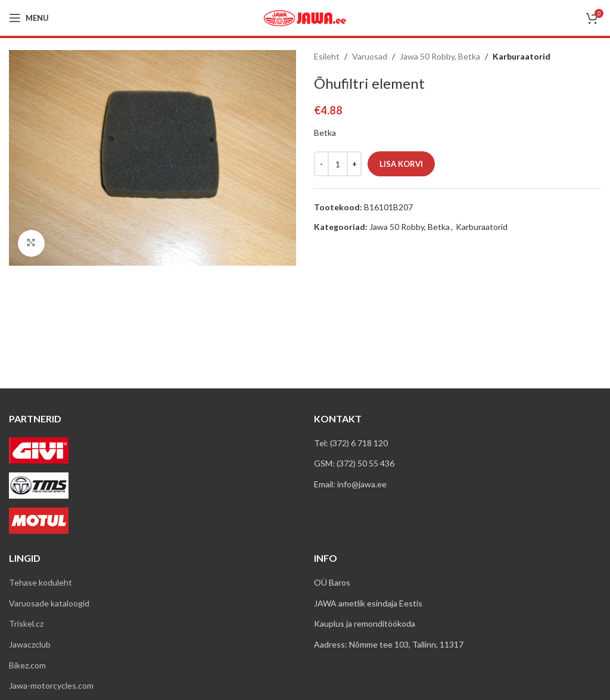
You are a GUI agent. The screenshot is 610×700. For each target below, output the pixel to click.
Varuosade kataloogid (49, 603)
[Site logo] (305, 17)
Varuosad (370, 56)
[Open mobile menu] (29, 18)
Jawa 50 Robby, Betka (440, 56)
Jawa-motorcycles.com (51, 685)
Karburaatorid (522, 56)
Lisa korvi (401, 164)
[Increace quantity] (354, 164)
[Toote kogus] (338, 164)
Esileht (327, 56)
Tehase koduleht (41, 582)
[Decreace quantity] (321, 164)
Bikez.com (27, 665)
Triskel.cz (26, 623)
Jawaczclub (30, 644)
